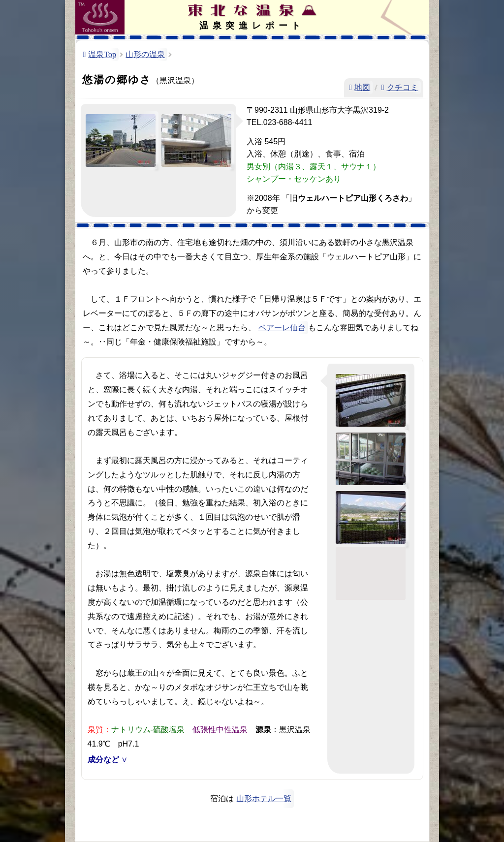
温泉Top (102, 54)
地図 (362, 87)
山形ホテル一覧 (264, 798)
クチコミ (403, 87)
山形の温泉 (145, 54)
